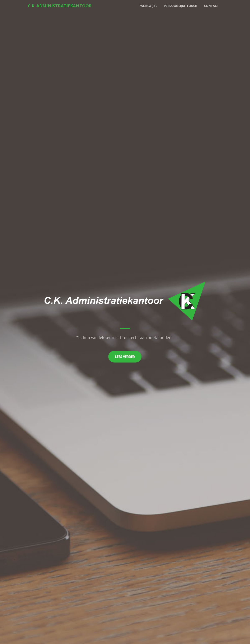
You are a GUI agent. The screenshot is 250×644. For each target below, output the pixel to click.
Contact (211, 6)
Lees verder (125, 357)
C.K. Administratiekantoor (60, 6)
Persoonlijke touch (181, 6)
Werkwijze (149, 6)
